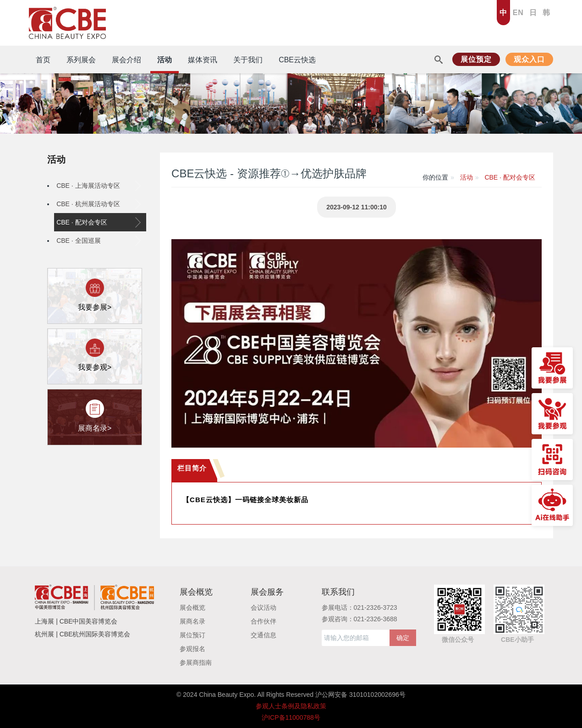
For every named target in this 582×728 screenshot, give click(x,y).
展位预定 (476, 59)
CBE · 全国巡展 (99, 241)
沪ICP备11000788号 (291, 717)
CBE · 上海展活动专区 (99, 186)
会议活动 (264, 608)
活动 (56, 159)
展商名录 (192, 621)
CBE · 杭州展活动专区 (99, 204)
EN (518, 13)
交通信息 (264, 635)
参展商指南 (196, 662)
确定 (403, 638)
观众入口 (529, 59)
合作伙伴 (264, 621)
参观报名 (192, 649)
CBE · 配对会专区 (99, 222)
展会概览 (192, 608)
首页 (43, 60)
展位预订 (192, 635)
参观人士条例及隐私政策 (291, 706)
